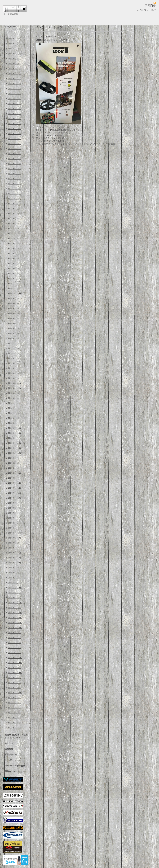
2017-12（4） (14, 463)
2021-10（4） (14, 238)
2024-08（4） (14, 109)
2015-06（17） (15, 613)
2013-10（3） (14, 712)
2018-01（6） (14, 458)
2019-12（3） (14, 343)
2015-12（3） (14, 583)
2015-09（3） (14, 598)
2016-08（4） (14, 543)
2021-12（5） (14, 228)
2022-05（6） (14, 213)
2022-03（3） (14, 223)
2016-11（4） (14, 528)
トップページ (11, 27)
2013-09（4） (14, 717)
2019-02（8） (14, 393)
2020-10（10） (15, 293)
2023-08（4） (14, 159)
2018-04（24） (15, 443)
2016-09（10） (15, 538)
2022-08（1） (14, 208)
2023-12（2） (14, 139)
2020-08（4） (14, 303)
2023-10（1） (14, 149)
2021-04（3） (14, 268)
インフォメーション (14, 32)
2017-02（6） (14, 513)
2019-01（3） (14, 398)
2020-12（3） (14, 283)
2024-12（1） (14, 89)
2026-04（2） (14, 39)
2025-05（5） (14, 69)
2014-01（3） (14, 698)
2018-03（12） (15, 448)
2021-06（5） (14, 258)
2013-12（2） (14, 703)
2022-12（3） (14, 189)
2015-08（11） (15, 603)
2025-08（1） (14, 59)
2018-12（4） (14, 403)
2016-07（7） (14, 548)
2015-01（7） (14, 638)
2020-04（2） (14, 323)
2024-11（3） (14, 94)
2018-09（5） (14, 418)
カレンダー (10, 743)
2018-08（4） (14, 423)
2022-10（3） (14, 198)
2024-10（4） (14, 99)
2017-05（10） (15, 498)
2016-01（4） (14, 578)
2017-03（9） (14, 508)
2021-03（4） (14, 273)
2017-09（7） (14, 478)
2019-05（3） (14, 378)
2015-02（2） (14, 633)
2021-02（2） (14, 278)
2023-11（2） (14, 144)
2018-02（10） (15, 453)
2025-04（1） (14, 74)
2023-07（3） (14, 164)
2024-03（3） (14, 129)
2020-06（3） (14, 313)
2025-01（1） (14, 84)
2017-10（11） (15, 473)
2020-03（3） (14, 328)
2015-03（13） (15, 628)
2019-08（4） (14, 363)
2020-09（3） (14, 298)
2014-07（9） (14, 668)
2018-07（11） (15, 428)
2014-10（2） (14, 653)
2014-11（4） (14, 648)
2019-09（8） (14, 358)
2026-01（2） (14, 44)
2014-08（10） (15, 663)
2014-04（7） (14, 683)
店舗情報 (9, 749)
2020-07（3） (14, 308)
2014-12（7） (14, 643)
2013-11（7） (14, 708)
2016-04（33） (15, 563)
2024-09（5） (14, 104)
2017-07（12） (15, 488)
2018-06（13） (15, 433)
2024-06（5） (14, 119)
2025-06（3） (14, 64)
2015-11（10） (15, 588)
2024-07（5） (14, 114)
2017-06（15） (15, 493)
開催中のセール (12, 771)
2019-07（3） (14, 368)
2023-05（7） (14, 174)
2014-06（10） (15, 673)
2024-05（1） (14, 124)
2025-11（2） (14, 49)
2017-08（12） (15, 483)
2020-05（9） (14, 318)
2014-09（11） (15, 658)
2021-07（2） (14, 253)
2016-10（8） (14, 533)
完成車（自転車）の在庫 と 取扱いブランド (16, 736)
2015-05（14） (15, 618)
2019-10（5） (14, 353)
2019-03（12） (15, 388)
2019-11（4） (14, 348)
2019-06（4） (14, 373)
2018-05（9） (14, 438)
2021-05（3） (14, 263)
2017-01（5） (14, 518)
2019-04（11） (15, 383)
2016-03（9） (14, 568)
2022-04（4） (14, 218)
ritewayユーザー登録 (15, 766)
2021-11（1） (14, 233)
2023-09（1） (14, 154)
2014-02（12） (15, 693)
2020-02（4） (14, 333)
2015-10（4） (14, 593)
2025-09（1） (14, 54)
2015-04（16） (15, 623)
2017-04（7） (14, 503)
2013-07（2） (14, 727)
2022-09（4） (14, 203)
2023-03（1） (14, 184)
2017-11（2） (14, 468)
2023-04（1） (14, 179)
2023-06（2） (14, 169)
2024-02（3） (14, 134)
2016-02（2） (14, 573)
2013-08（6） (14, 722)
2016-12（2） (14, 523)
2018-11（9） (14, 408)
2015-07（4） (14, 608)
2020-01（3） (14, 338)
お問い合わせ (11, 755)
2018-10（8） (14, 413)
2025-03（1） (14, 79)
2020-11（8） (14, 288)
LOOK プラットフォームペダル (53, 40)
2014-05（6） (14, 678)
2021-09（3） (14, 243)
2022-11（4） (14, 193)
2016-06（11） (15, 553)
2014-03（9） (14, 688)
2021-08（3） (14, 248)
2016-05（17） (15, 558)
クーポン (9, 760)
